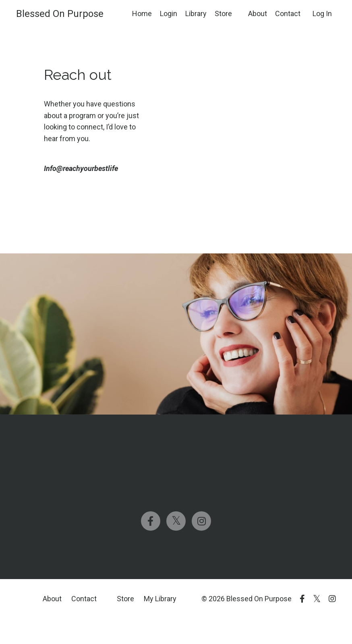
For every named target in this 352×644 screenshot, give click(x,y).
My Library (160, 599)
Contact (288, 14)
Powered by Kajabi (313, 623)
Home (142, 14)
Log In (322, 14)
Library (196, 14)
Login (169, 14)
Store (223, 14)
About (258, 14)
